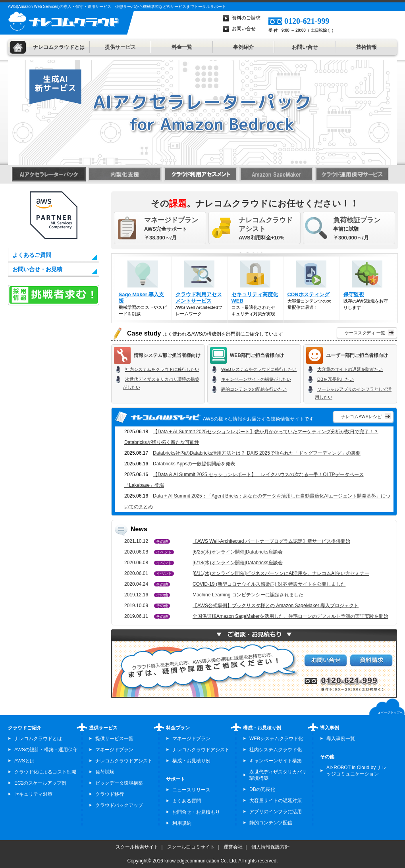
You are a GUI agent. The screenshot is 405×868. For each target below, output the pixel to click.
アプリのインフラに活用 (276, 812)
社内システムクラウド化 (276, 750)
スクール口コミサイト (191, 847)
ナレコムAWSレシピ (361, 417)
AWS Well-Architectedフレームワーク (199, 288)
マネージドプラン (171, 220)
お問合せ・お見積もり (196, 812)
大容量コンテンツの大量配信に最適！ (311, 285)
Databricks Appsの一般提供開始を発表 (194, 464)
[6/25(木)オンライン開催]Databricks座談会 (238, 552)
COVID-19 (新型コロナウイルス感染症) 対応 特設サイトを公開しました (269, 584)
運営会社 (233, 847)
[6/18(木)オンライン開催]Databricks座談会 (238, 563)
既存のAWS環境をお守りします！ (367, 285)
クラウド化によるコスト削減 (45, 772)
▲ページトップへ (390, 713)
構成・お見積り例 (191, 761)
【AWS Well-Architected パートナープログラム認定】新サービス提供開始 (271, 541)
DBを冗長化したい (336, 379)
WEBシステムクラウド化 (276, 739)
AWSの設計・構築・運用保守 (46, 750)
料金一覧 (182, 47)
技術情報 (366, 47)
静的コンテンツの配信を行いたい (254, 389)
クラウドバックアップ (119, 805)
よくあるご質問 (32, 255)
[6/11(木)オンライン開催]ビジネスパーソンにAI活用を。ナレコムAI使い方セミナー (281, 573)
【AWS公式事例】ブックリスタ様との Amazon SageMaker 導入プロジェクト (276, 606)
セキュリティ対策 (33, 794)
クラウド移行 (110, 794)
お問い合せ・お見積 (37, 269)
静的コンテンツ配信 (271, 823)
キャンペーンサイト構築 (276, 761)
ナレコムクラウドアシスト (266, 225)
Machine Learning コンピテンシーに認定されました (248, 595)
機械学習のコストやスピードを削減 (143, 288)
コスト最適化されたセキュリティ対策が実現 (255, 288)
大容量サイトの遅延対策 (276, 800)
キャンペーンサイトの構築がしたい (256, 379)
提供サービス (120, 47)
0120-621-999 (307, 21)
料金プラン (178, 728)
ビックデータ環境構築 (119, 783)
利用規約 (182, 823)
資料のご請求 (246, 18)
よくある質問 (187, 801)
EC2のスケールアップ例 (40, 783)
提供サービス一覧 (114, 739)
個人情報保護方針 (270, 847)
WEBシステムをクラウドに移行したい (259, 369)
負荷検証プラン (357, 220)
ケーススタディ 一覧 (365, 333)
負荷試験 (105, 772)
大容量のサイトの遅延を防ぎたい (350, 369)
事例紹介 (243, 47)
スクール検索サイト (137, 847)
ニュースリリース (191, 790)
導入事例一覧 (341, 739)
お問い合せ (244, 29)
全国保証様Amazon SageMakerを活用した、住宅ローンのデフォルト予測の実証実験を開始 (290, 616)
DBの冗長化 (262, 789)
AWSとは (24, 761)
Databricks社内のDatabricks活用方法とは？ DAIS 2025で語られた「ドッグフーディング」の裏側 (257, 453)
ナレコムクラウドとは (59, 47)
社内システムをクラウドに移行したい (162, 369)
